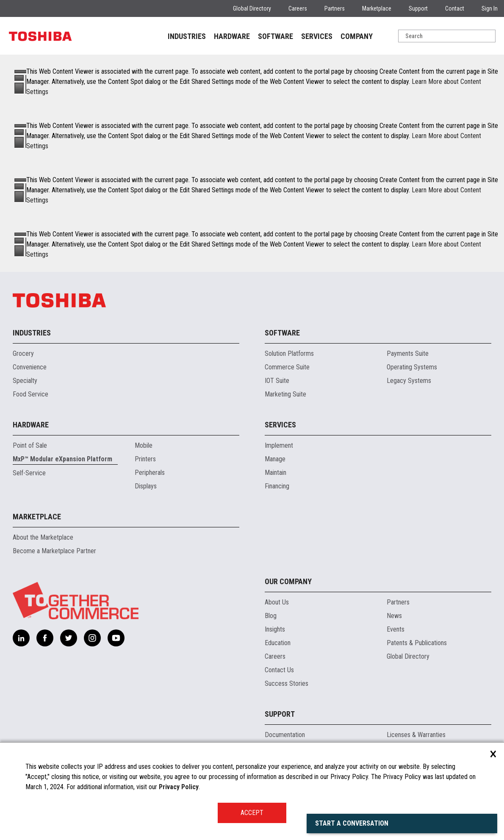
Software (282, 333)
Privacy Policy (179, 787)
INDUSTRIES (187, 36)
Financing (277, 486)
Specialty (25, 381)
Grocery (23, 353)
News (394, 616)
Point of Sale (30, 445)
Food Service (30, 394)
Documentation (285, 735)
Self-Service (29, 473)
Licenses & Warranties (416, 735)
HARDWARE (232, 36)
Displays (146, 486)
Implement (279, 445)
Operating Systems (412, 367)
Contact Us (279, 670)
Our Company (288, 581)
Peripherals (150, 473)
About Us (277, 602)
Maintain (276, 473)
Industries (32, 333)
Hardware (31, 425)
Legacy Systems (409, 381)
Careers (298, 8)
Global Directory (252, 8)
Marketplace (377, 8)
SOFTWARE (276, 36)
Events (396, 629)
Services (280, 425)
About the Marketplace (43, 537)
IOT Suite (277, 381)
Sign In (490, 8)
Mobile (144, 445)
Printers (145, 459)
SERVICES (317, 36)
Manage (275, 459)
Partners (335, 8)
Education (278, 643)
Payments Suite (408, 353)
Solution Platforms (289, 353)
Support (418, 8)
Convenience (30, 367)
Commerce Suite (287, 367)
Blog (271, 616)
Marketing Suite (285, 394)
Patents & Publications (417, 643)
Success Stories (287, 683)
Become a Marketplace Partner (54, 551)
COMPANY (357, 36)
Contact (455, 8)
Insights (275, 629)
